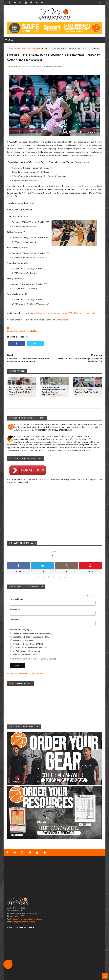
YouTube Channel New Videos (26, 651)
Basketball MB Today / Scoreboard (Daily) (31, 637)
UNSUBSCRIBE (38, 673)
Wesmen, (60, 66)
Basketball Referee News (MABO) (28, 644)
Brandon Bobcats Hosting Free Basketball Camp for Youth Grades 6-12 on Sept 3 (21, 391)
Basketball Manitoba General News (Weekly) (33, 633)
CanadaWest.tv (34, 180)
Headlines (27, 48)
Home (11, 48)
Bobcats (18, 48)
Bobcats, (43, 66)
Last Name (15, 619)
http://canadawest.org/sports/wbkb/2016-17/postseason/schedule (66, 313)
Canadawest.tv (62, 320)
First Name (15, 609)
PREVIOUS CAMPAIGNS (18, 673)
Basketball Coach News (23, 640)
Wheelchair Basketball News (25, 655)
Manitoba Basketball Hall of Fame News (30, 648)
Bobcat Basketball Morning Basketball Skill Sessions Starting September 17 (53, 391)
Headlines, (52, 66)
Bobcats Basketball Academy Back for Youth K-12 (87, 392)
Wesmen (37, 48)
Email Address (17, 599)
